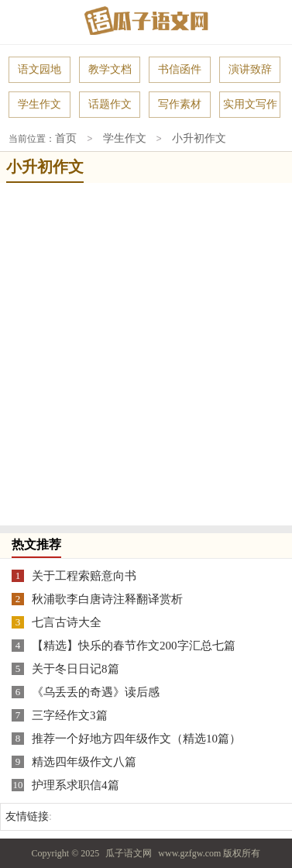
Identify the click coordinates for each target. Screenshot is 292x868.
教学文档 (110, 69)
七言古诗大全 (67, 622)
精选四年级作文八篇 (84, 761)
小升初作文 (199, 138)
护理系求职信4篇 (76, 784)
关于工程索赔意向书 (84, 575)
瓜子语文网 (129, 852)
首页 (66, 138)
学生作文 (40, 104)
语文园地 (40, 69)
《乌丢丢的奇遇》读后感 (96, 691)
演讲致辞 (250, 69)
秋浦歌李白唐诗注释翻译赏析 (107, 598)
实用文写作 (250, 104)
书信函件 (180, 69)
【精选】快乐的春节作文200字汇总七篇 (134, 645)
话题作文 (110, 104)
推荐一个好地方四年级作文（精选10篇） (136, 738)
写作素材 (180, 104)
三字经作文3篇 (70, 715)
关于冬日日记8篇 (76, 668)
